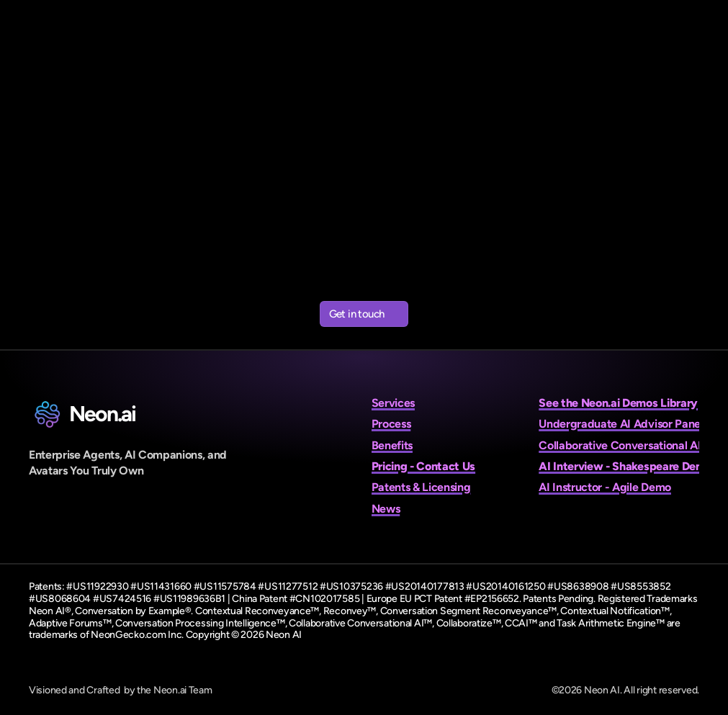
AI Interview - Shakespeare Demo (625, 466)
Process (391, 424)
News (386, 509)
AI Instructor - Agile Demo (605, 487)
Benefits (392, 445)
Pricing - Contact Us (424, 466)
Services (393, 403)
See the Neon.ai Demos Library (618, 403)
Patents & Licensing (421, 487)
